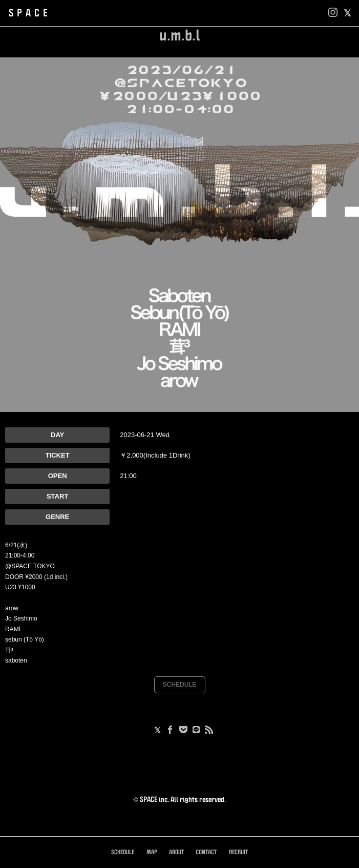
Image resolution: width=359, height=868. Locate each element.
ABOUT (176, 852)
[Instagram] (333, 13)
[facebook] (347, 13)
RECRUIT (238, 852)
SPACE (30, 13)
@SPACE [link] (18, 566)
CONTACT (206, 852)
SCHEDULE (179, 685)
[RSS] (209, 731)
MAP (152, 852)
